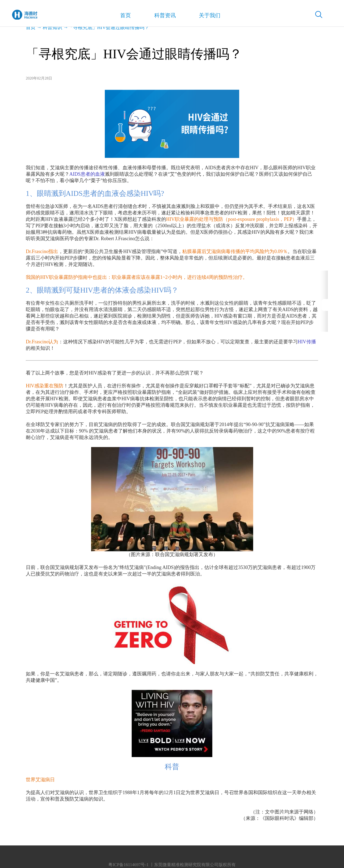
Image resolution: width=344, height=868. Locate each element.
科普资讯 (161, 16)
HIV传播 (307, 342)
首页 (123, 16)
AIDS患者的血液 (87, 174)
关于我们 (203, 16)
